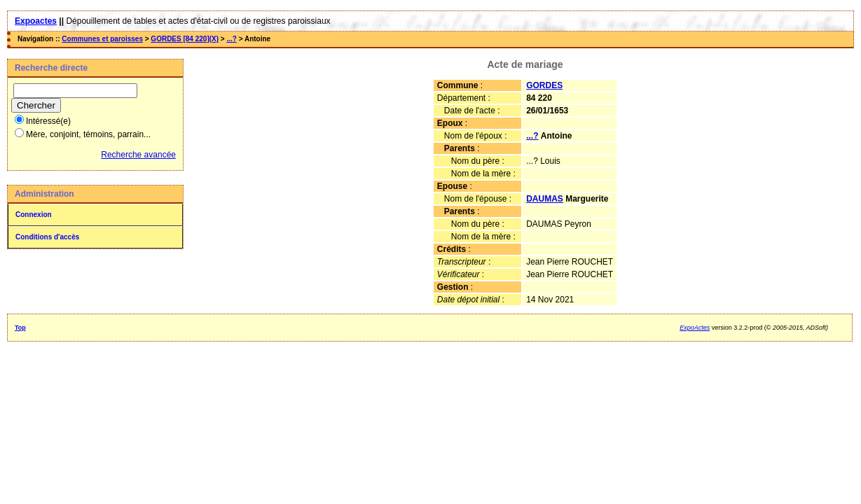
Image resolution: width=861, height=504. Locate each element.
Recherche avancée (138, 155)
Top (20, 328)
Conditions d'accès (47, 237)
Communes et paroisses (102, 39)
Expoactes (36, 21)
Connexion (34, 215)
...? (231, 39)
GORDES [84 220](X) (185, 39)
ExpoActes (695, 328)
